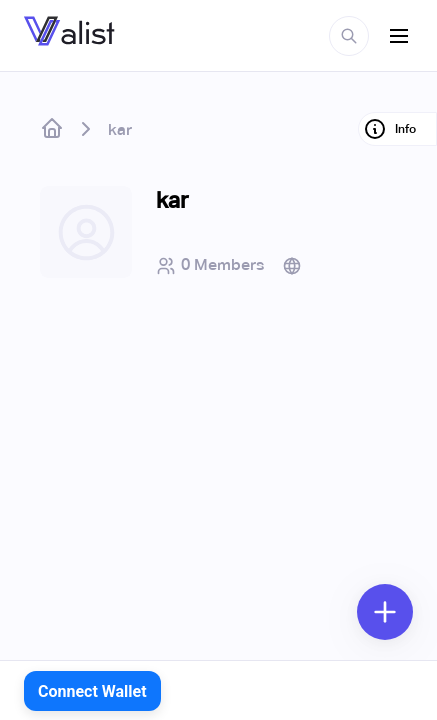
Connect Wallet (92, 691)
